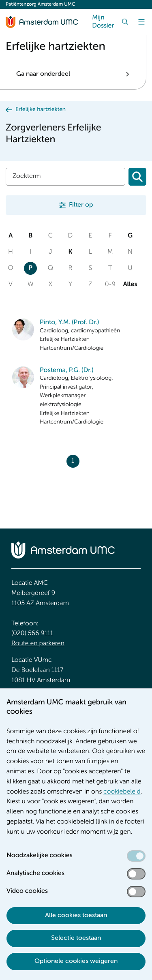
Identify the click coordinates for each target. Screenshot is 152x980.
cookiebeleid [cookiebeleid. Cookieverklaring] (122, 792)
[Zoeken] (137, 177)
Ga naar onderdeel (43, 74)
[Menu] (141, 22)
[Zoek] (125, 22)
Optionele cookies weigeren (76, 961)
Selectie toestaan (76, 938)
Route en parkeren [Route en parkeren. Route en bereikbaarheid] (38, 644)
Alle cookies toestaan (76, 916)
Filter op (81, 205)
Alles (130, 285)
